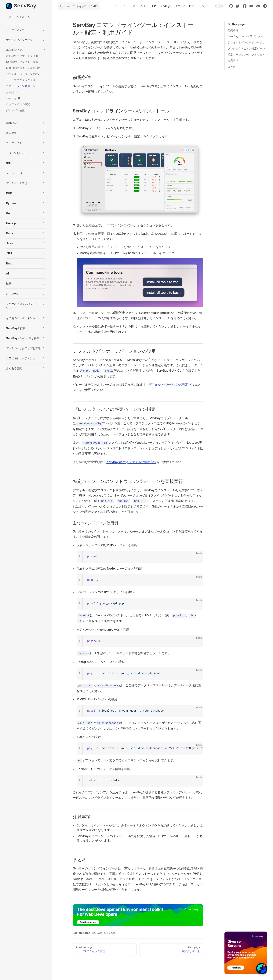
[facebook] (245, 6)
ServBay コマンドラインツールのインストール (247, 36)
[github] (231, 6)
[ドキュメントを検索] (79, 6)
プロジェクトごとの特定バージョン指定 (247, 48)
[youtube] (251, 6)
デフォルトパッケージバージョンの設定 (247, 42)
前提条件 (233, 30)
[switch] (219, 6)
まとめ (232, 67)
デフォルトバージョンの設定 (168, 384)
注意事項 (233, 60)
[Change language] (205, 6)
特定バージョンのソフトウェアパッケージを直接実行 (247, 54)
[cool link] (265, 6)
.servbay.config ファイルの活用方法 (131, 462)
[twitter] (238, 6)
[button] (26, 30)
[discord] (258, 6)
